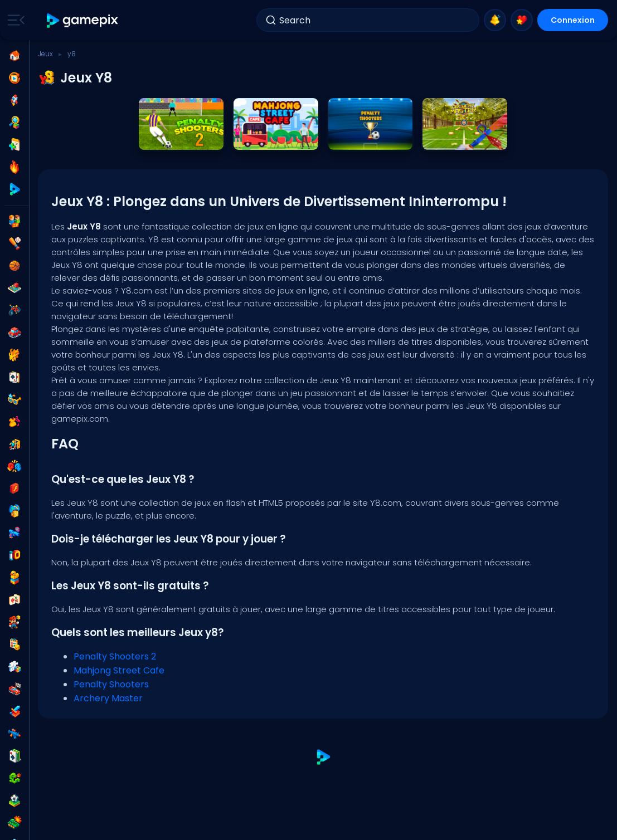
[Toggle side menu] (14, 20)
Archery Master (108, 698)
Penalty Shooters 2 (115, 656)
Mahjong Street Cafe (119, 670)
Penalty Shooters (111, 684)
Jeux (45, 54)
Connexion (573, 20)
